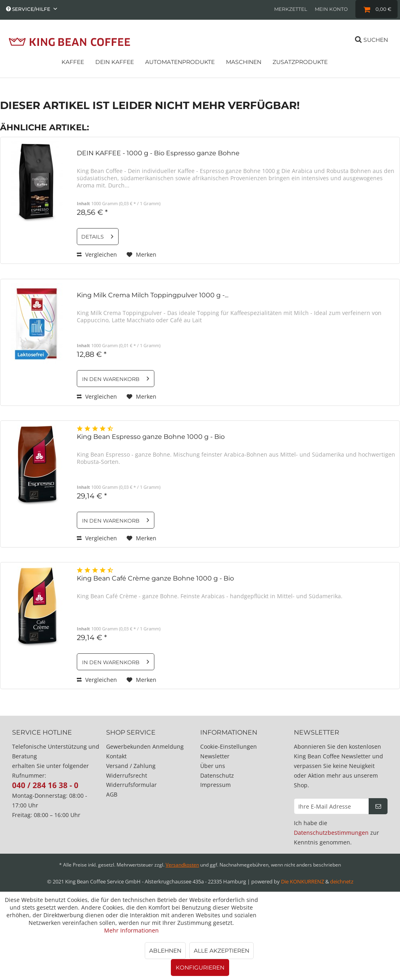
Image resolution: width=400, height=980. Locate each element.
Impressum (215, 785)
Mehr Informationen (131, 930)
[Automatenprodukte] (180, 65)
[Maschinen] (244, 65)
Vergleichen (97, 254)
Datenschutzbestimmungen (331, 833)
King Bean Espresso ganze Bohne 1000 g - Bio (151, 437)
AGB (112, 794)
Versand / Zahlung (131, 766)
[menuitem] (291, 9)
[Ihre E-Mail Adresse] (331, 806)
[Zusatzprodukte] (300, 65)
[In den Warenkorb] (116, 379)
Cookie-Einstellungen (229, 746)
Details (97, 235)
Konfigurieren (200, 968)
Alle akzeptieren (222, 951)
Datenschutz (217, 775)
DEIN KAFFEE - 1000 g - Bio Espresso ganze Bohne (158, 153)
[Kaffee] (73, 65)
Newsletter (215, 756)
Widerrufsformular (131, 785)
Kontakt (116, 756)
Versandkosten (182, 865)
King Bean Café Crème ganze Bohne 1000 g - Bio (155, 578)
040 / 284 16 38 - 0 (45, 785)
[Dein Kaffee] (115, 65)
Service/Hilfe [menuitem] (29, 9)
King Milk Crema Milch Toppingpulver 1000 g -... (153, 295)
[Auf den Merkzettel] (142, 255)
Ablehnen (165, 951)
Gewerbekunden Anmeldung (145, 746)
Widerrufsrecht (127, 775)
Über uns (213, 766)
